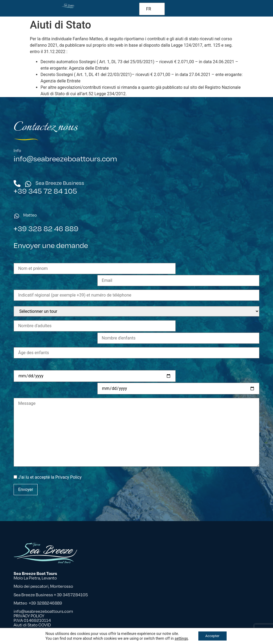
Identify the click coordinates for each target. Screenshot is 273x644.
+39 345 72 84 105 (45, 191)
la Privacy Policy (66, 457)
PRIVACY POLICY (29, 616)
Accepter (212, 636)
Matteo (30, 215)
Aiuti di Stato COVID (32, 625)
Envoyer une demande (51, 265)
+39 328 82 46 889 (46, 228)
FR (149, 9)
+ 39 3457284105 (71, 595)
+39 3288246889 (45, 603)
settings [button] (180, 638)
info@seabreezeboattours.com (65, 159)
